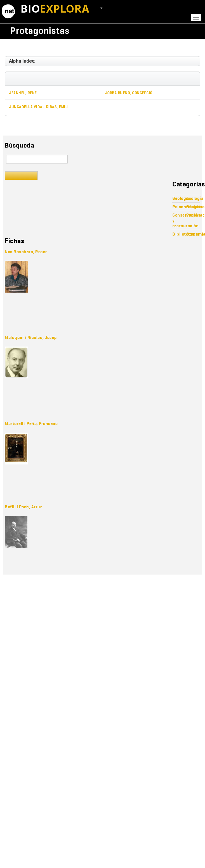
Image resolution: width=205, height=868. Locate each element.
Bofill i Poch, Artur (23, 507)
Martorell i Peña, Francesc (31, 424)
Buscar (21, 176)
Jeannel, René (23, 93)
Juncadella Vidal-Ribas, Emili (39, 107)
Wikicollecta (170, 31)
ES (98, 8)
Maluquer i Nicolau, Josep (31, 337)
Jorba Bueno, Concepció (129, 93)
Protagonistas (40, 31)
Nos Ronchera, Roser (26, 252)
